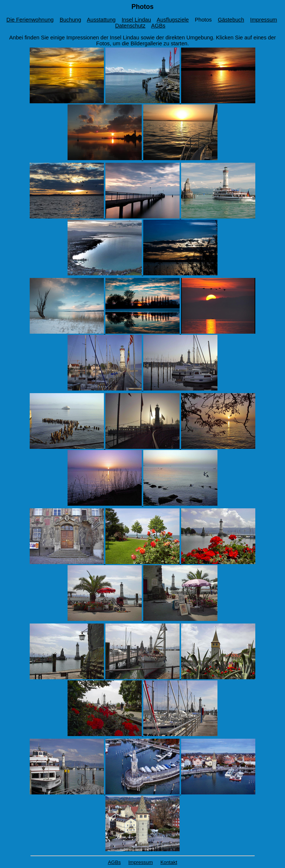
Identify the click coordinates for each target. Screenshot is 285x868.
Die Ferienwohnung (30, 20)
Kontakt (169, 862)
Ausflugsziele (173, 20)
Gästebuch (231, 20)
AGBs (158, 26)
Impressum (263, 20)
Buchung (71, 20)
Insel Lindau (136, 20)
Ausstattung (101, 20)
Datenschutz (130, 26)
